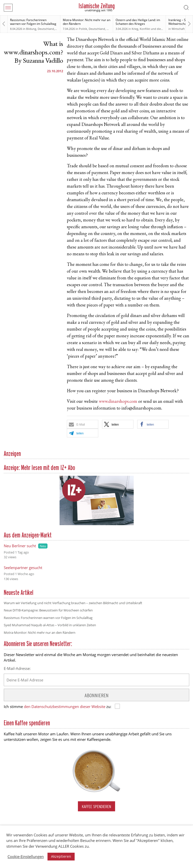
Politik (83, 29)
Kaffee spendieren (96, 806)
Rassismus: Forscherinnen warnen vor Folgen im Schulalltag (33, 22)
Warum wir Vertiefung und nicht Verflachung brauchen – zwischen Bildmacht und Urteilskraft (73, 603)
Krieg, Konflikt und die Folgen (151, 29)
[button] (83, 424)
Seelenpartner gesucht (23, 568)
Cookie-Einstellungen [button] (26, 856)
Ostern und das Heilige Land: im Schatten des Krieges (138, 22)
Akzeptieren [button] (61, 856)
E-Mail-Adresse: (17, 668)
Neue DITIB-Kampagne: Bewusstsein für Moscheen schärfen (48, 610)
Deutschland (46, 29)
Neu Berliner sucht (20, 546)
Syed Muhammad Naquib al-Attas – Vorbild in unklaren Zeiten (50, 625)
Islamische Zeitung (97, 6)
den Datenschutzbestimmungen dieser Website (65, 706)
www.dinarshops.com (118, 402)
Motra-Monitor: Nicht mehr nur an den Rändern (87, 22)
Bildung (31, 29)
